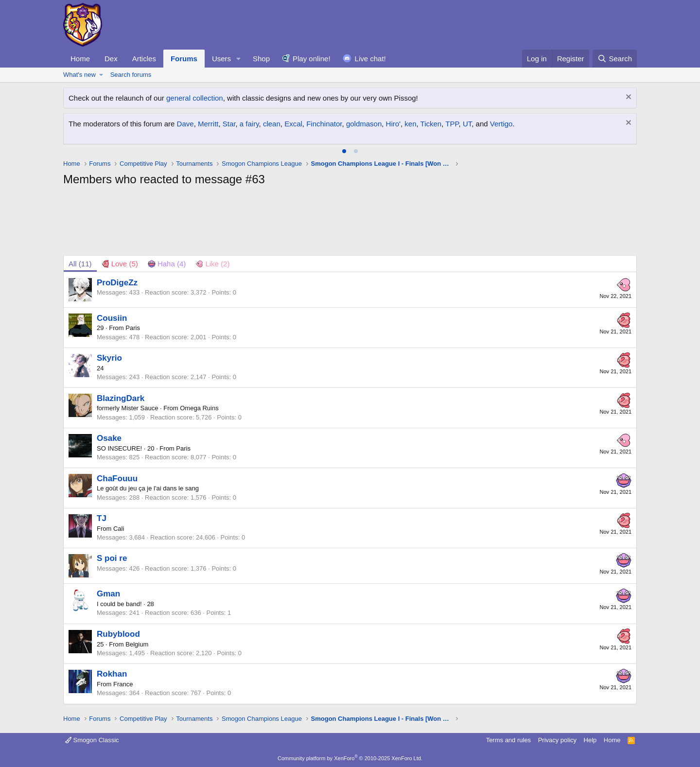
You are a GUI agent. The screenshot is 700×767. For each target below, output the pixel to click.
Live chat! (370, 59)
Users (221, 59)
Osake (109, 438)
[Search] (615, 59)
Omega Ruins (199, 408)
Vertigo (501, 124)
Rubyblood (118, 634)
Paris (133, 328)
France (123, 684)
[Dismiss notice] (627, 98)
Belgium (137, 644)
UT (467, 124)
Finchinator (324, 124)
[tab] (344, 151)
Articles (144, 59)
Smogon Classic (92, 740)
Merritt (208, 124)
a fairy (249, 124)
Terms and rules (508, 740)
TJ (102, 518)
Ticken (431, 124)
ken (410, 124)
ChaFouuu (117, 479)
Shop (261, 59)
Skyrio (109, 358)
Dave (185, 124)
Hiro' (393, 124)
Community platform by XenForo (350, 758)
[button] (239, 59)
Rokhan (112, 674)
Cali (119, 529)
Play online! (312, 59)
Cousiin (112, 318)
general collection (195, 98)
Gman (108, 594)
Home (80, 59)
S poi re (112, 558)
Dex (111, 59)
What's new (79, 75)
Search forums (131, 75)
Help (590, 740)
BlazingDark (121, 398)
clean (272, 124)
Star (229, 124)
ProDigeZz (117, 283)
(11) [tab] (80, 264)
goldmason (364, 124)
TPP (452, 124)
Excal (293, 124)
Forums (184, 59)
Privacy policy (557, 740)
